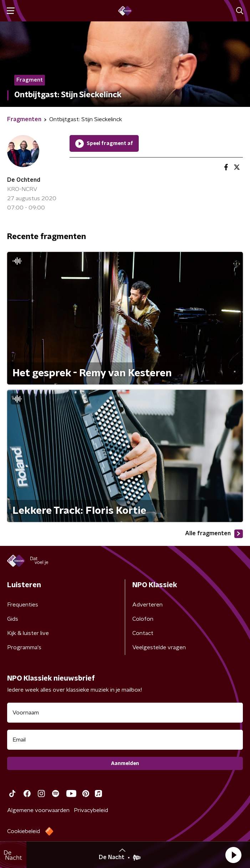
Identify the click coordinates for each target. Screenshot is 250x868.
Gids (13, 619)
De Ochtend (24, 180)
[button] (233, 855)
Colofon (143, 619)
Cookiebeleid (24, 831)
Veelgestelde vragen (159, 647)
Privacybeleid (91, 810)
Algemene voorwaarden (38, 810)
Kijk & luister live (28, 633)
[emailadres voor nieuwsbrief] (125, 740)
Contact (143, 633)
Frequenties (23, 605)
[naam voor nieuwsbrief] (125, 713)
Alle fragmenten (214, 534)
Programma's (24, 647)
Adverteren (147, 605)
